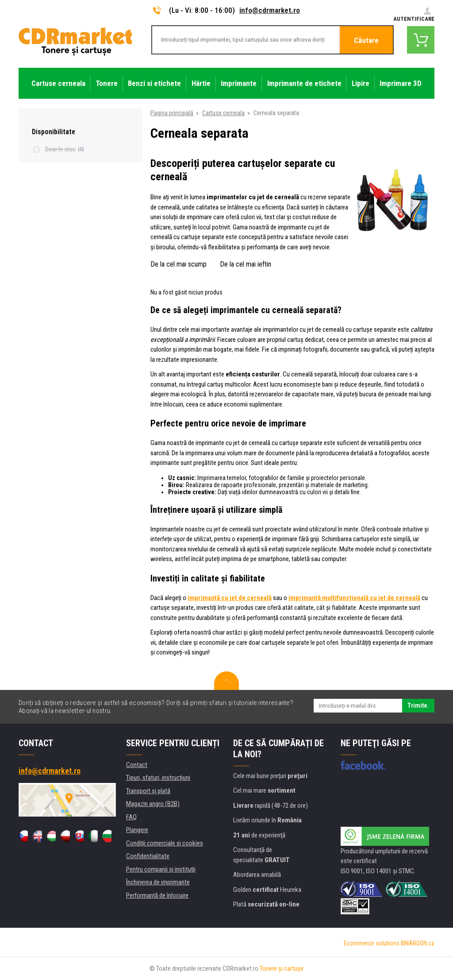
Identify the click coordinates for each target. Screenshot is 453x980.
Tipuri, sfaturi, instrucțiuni (158, 778)
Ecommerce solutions (372, 943)
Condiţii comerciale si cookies (165, 843)
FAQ (131, 817)
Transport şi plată (148, 791)
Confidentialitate (148, 856)
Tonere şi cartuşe (282, 968)
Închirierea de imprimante (158, 882)
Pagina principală (172, 113)
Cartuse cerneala (223, 113)
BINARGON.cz (418, 943)
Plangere (137, 830)
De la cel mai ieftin (246, 264)
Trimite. (418, 705)
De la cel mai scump (179, 264)
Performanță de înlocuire (157, 895)
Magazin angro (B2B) (153, 804)
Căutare (366, 40)
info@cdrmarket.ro (270, 10)
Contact (137, 765)
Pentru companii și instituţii (161, 869)
